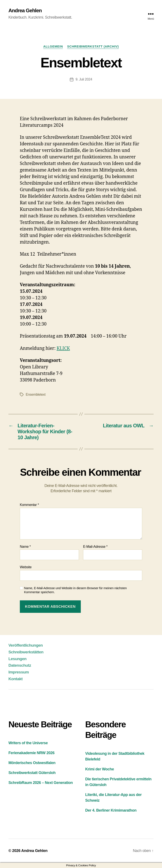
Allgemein (53, 46)
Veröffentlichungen (26, 645)
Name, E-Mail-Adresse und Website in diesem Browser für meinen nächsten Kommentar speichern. (75, 590)
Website (26, 567)
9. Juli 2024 (84, 79)
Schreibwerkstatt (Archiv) (93, 46)
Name (25, 547)
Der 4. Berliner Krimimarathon (111, 810)
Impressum (19, 672)
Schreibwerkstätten (26, 652)
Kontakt (16, 679)
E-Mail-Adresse (95, 547)
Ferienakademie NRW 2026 (31, 753)
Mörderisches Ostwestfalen (32, 763)
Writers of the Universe (28, 743)
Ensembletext (36, 394)
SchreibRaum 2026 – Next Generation (41, 783)
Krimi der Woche (100, 769)
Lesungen (18, 659)
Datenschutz (20, 665)
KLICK (63, 348)
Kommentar (29, 505)
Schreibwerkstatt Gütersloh (32, 773)
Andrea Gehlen (25, 11)
